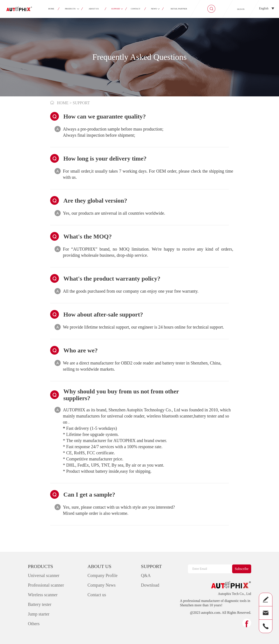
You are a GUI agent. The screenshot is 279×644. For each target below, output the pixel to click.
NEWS (154, 9)
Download (150, 585)
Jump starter (39, 614)
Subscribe (242, 569)
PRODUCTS (70, 9)
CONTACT (136, 9)
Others (34, 624)
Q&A (146, 575)
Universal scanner (44, 575)
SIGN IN (241, 9)
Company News (101, 585)
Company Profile (102, 575)
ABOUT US (94, 9)
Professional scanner (46, 585)
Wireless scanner (43, 595)
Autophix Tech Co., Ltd (235, 594)
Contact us (97, 595)
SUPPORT (116, 9)
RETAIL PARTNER (179, 9)
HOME (51, 9)
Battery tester (40, 604)
